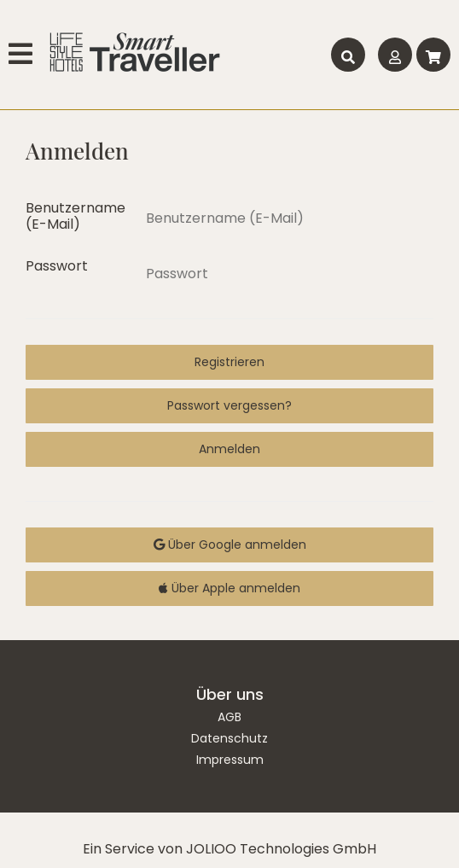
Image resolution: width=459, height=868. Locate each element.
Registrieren (229, 362)
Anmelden (229, 449)
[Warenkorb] (433, 55)
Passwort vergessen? (229, 405)
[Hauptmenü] (23, 55)
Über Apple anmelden (229, 588)
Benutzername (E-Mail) (75, 216)
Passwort (57, 266)
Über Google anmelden (230, 545)
